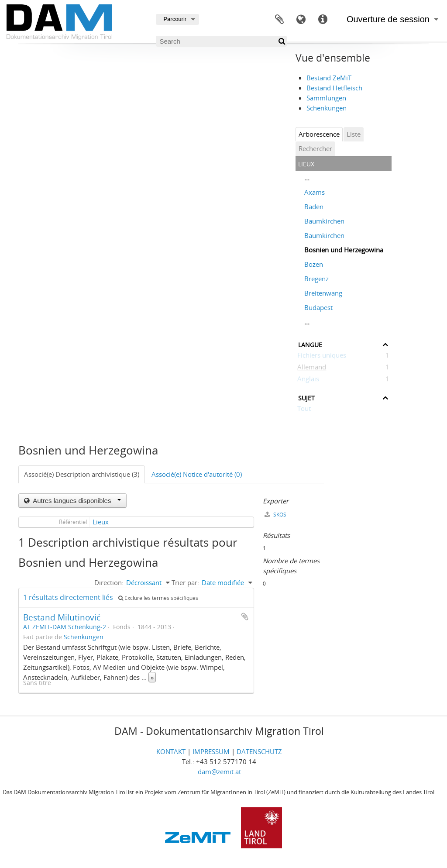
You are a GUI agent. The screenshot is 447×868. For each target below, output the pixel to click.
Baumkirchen (324, 221)
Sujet (306, 397)
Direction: (109, 582)
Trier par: (185, 582)
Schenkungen (327, 108)
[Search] (221, 41)
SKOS (275, 515)
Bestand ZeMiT (329, 78)
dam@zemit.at (219, 772)
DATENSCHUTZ (259, 751)
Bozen (314, 264)
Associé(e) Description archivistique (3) (82, 474)
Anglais (308, 380)
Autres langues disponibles (76, 501)
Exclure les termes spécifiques (158, 598)
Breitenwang (323, 293)
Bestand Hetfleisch (334, 88)
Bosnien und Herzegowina (344, 250)
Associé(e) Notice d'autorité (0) (197, 474)
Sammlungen (326, 98)
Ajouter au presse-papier (245, 617)
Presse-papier (279, 20)
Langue (301, 20)
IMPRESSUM (211, 751)
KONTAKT (171, 751)
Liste (354, 134)
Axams (315, 192)
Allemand (312, 369)
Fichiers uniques (322, 357)
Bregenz (316, 279)
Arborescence (319, 134)
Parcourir (175, 19)
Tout (304, 410)
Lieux (101, 522)
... (307, 178)
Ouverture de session (388, 19)
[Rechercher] (281, 41)
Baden (314, 207)
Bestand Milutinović (62, 617)
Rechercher (315, 148)
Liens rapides (323, 20)
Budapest (318, 307)
